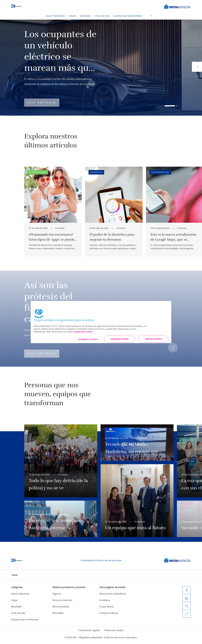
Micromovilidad (61, 607)
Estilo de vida (102, 16)
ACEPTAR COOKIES (153, 339)
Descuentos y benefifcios (113, 594)
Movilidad (85, 16)
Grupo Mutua (107, 607)
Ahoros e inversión (62, 600)
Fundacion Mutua (109, 613)
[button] (170, 106)
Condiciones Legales (89, 630)
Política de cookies (114, 630)
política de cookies (83, 332)
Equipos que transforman (128, 16)
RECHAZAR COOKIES (120, 339)
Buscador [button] (151, 16)
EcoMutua (105, 600)
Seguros (57, 594)
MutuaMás (58, 613)
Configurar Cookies (88, 339)
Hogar (72, 16)
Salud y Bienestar (55, 16)
